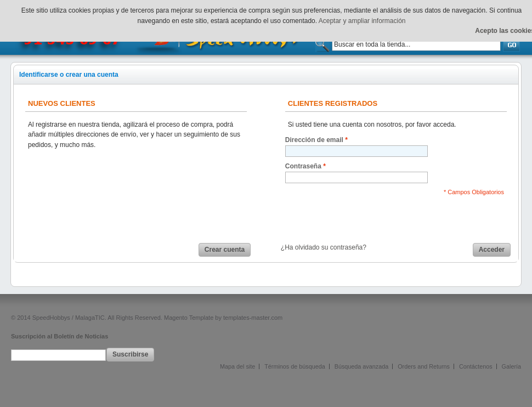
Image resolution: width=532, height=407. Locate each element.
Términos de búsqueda (295, 366)
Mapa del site (237, 366)
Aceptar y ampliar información (362, 21)
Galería (511, 366)
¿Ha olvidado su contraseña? (324, 247)
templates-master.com (253, 318)
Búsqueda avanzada (361, 366)
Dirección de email (314, 140)
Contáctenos (476, 366)
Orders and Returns (424, 366)
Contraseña (303, 166)
